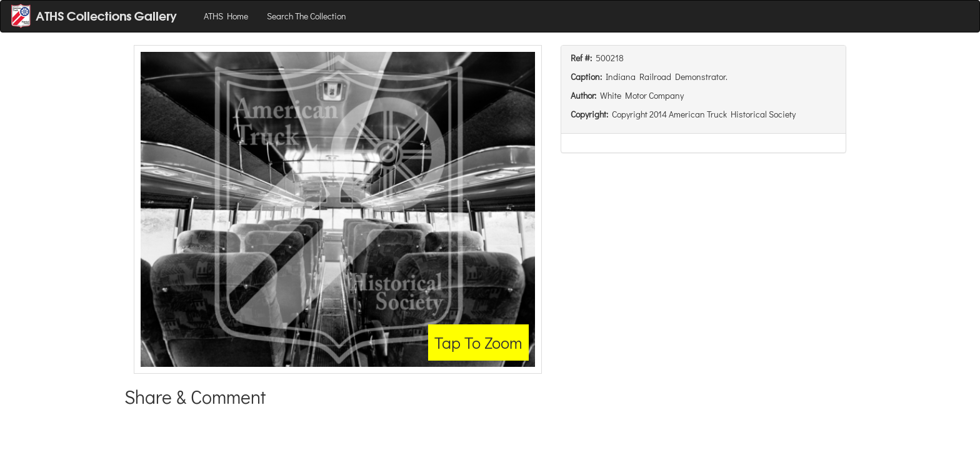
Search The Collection (307, 16)
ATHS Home (226, 16)
